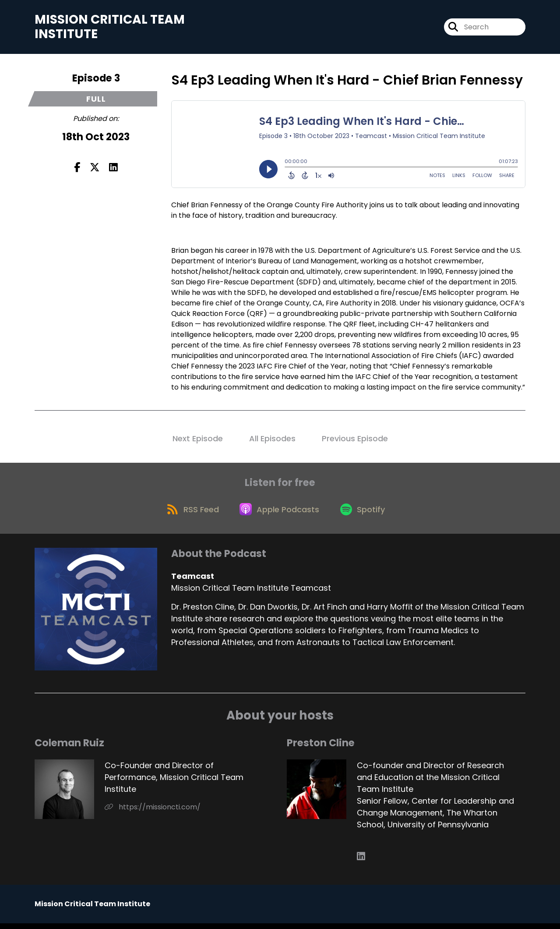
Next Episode (198, 440)
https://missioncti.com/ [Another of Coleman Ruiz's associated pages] (153, 813)
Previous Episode (355, 440)
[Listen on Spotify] (366, 514)
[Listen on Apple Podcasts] (280, 514)
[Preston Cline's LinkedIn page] (361, 862)
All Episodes (272, 440)
